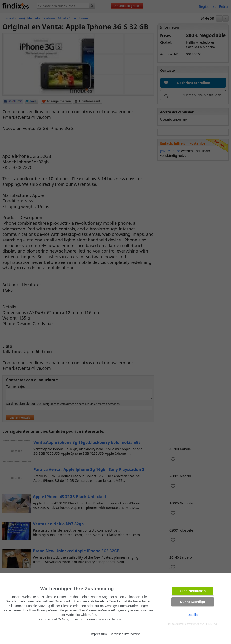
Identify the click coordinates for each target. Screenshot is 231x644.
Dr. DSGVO (211, 624)
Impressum (99, 634)
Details (192, 615)
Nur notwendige (193, 602)
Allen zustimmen (192, 591)
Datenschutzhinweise (125, 634)
